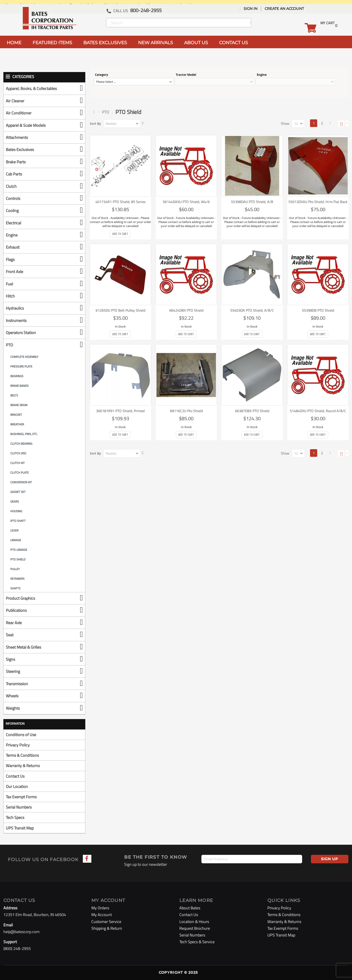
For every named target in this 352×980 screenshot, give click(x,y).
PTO (106, 112)
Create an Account (284, 9)
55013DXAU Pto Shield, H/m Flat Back (318, 202)
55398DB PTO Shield (318, 310)
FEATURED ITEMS (52, 43)
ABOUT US (196, 43)
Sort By (95, 124)
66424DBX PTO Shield (186, 310)
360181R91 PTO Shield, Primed (120, 411)
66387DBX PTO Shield (252, 411)
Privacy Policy (18, 745)
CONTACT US (233, 43)
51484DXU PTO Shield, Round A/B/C (318, 411)
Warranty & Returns (23, 766)
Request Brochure (195, 928)
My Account (102, 915)
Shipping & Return (107, 928)
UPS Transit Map (20, 828)
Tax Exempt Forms (21, 797)
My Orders (100, 908)
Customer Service (106, 922)
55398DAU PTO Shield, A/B (252, 202)
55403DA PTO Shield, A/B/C (252, 310)
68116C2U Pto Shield (186, 411)
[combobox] (179, 23)
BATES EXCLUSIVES (105, 43)
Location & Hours (194, 922)
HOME (14, 43)
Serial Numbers (19, 807)
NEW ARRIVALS (155, 43)
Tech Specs (15, 817)
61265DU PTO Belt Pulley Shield (120, 310)
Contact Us (15, 776)
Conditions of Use (21, 735)
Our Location (17, 786)
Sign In (251, 9)
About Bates (190, 908)
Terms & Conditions (22, 755)
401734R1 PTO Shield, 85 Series (120, 202)
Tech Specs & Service (197, 942)
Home (95, 112)
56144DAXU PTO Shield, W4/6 (186, 202)
